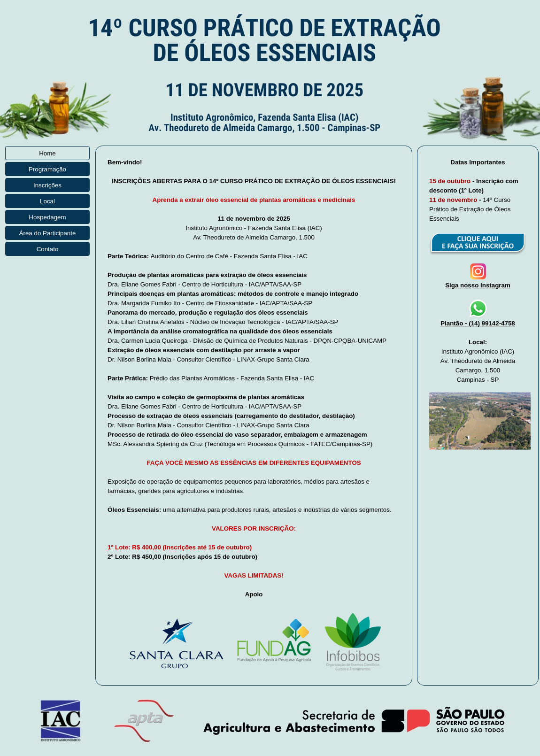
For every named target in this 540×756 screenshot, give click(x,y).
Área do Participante (48, 233)
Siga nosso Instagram (478, 285)
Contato (48, 249)
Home (47, 153)
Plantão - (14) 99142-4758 (478, 323)
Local (47, 201)
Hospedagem (47, 217)
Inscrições (47, 185)
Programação (47, 169)
